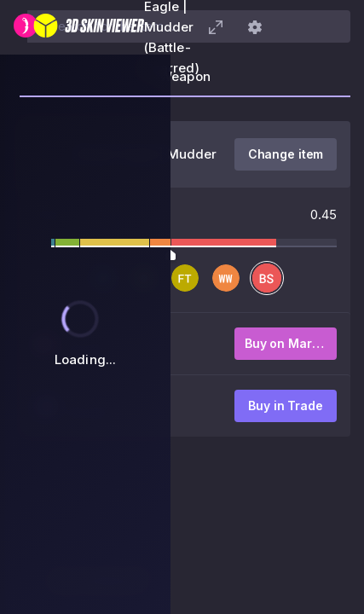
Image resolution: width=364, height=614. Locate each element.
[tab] (185, 82)
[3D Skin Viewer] (79, 27)
